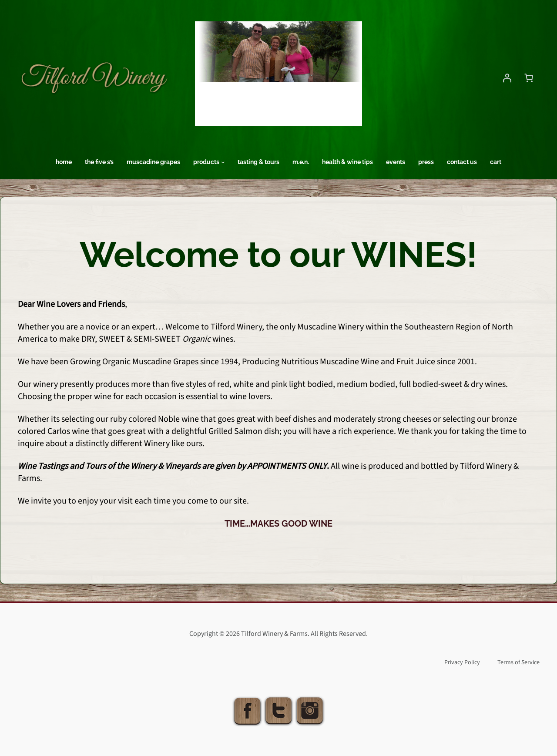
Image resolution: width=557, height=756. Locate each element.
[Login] (507, 78)
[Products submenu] (223, 162)
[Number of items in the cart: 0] (529, 78)
